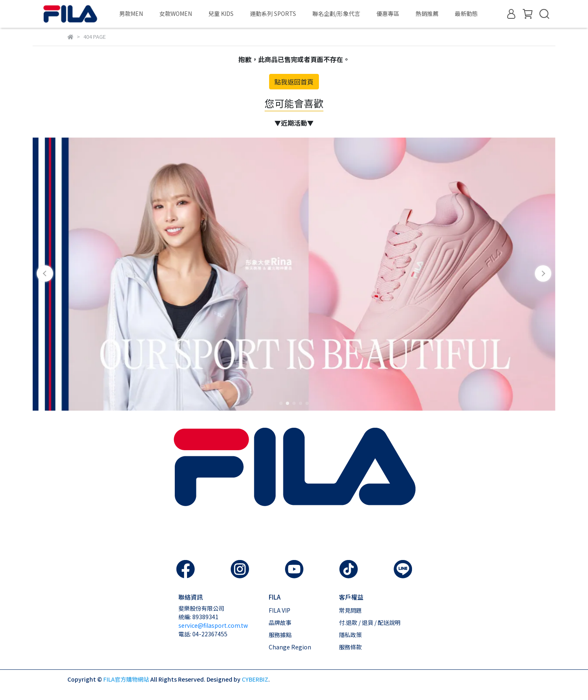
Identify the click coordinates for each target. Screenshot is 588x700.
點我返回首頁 (294, 82)
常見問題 (350, 610)
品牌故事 (280, 622)
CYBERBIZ (255, 679)
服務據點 (280, 635)
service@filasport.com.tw (213, 625)
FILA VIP (280, 610)
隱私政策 (350, 635)
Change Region (290, 647)
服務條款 (350, 647)
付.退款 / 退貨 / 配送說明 (370, 622)
